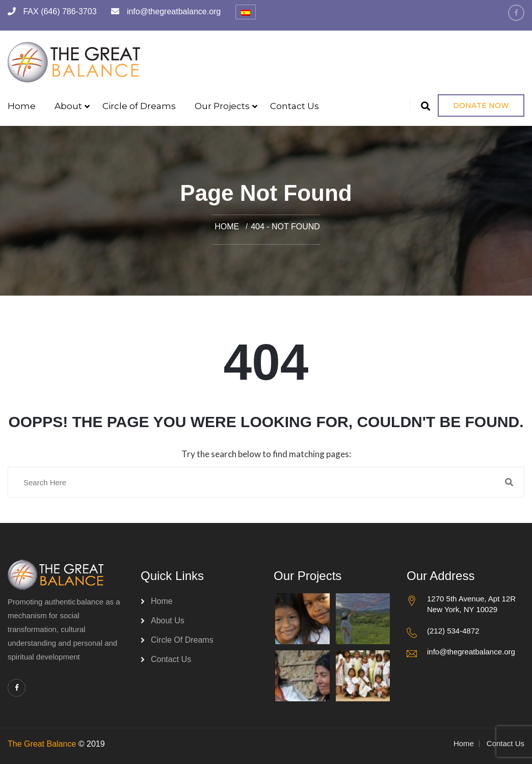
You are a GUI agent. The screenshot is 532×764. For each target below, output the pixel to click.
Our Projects (222, 106)
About (68, 106)
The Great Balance (42, 744)
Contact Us (295, 106)
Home (22, 106)
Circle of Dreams (139, 106)
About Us (168, 621)
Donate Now (481, 106)
